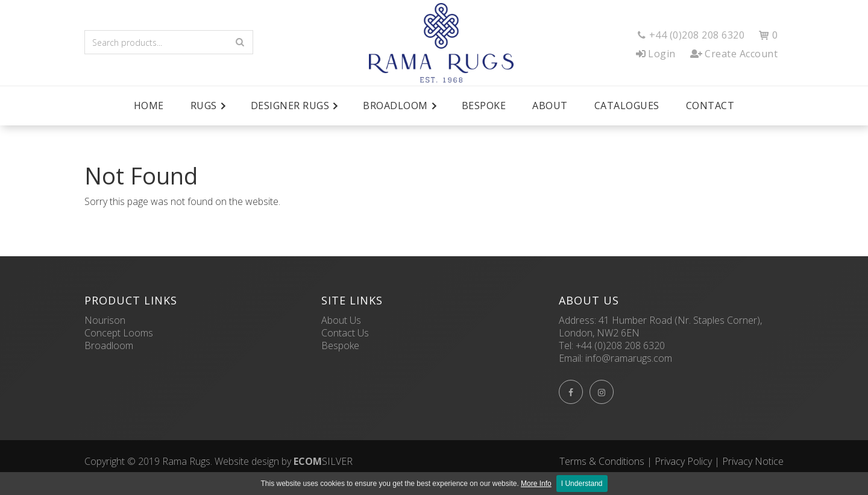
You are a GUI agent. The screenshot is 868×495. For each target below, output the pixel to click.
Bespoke (484, 106)
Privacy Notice (753, 461)
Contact (710, 106)
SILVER (323, 461)
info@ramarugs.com (629, 358)
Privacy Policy (683, 461)
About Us (341, 320)
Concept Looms (119, 333)
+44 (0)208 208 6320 (620, 345)
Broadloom (109, 345)
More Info (536, 484)
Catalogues (627, 106)
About (550, 106)
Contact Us (345, 333)
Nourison (105, 320)
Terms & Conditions (602, 461)
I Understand (582, 484)
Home (149, 106)
